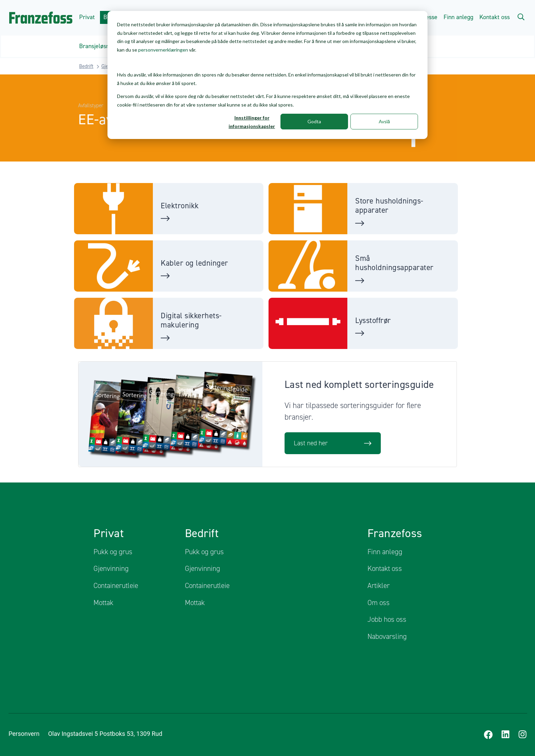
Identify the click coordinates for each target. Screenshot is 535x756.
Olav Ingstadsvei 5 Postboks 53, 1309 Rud (115, 734)
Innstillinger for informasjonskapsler (252, 122)
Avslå (384, 121)
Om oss (379, 602)
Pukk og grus (113, 551)
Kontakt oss (495, 17)
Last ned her (333, 443)
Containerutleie (116, 585)
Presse (429, 17)
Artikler (379, 585)
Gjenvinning (111, 568)
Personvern (24, 734)
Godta (314, 121)
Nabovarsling (387, 636)
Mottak (103, 602)
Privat (86, 17)
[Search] (521, 17)
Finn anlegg (458, 17)
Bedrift (86, 66)
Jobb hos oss (387, 619)
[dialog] (267, 75)
